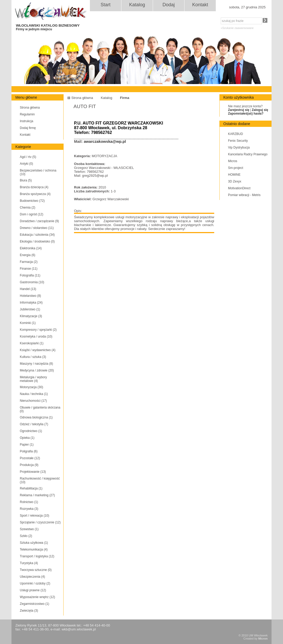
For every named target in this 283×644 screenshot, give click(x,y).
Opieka (27, 438)
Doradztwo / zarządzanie (39, 221)
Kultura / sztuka (33, 357)
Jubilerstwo (30, 309)
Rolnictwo (29, 502)
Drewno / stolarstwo (37, 228)
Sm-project (236, 168)
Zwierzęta (29, 611)
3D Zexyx (235, 181)
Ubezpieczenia (32, 577)
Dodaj (168, 5)
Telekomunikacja (34, 550)
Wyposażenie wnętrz (37, 597)
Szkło (26, 536)
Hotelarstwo (30, 296)
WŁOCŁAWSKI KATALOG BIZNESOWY (53, 27)
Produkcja (29, 465)
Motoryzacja (31, 387)
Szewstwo (29, 529)
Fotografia (30, 275)
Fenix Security (238, 141)
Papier (27, 445)
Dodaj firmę (28, 128)
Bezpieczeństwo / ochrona (38, 172)
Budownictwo (32, 201)
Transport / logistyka (37, 556)
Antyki (26, 164)
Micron (263, 639)
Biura (26, 180)
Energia (27, 255)
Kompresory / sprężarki (38, 330)
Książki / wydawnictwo (38, 350)
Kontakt (200, 5)
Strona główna (30, 108)
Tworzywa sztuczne (36, 570)
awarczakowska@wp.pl (105, 141)
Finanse (29, 269)
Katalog (137, 5)
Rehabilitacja (31, 488)
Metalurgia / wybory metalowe (33, 379)
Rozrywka (29, 509)
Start (106, 5)
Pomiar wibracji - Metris (244, 195)
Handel (28, 289)
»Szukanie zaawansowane (237, 28)
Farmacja (29, 262)
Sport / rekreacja (35, 516)
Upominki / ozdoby (35, 583)
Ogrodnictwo (31, 431)
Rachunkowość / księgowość (40, 480)
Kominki (28, 323)
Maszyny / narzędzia (36, 364)
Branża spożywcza (35, 194)
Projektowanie (33, 472)
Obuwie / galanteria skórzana (40, 409)
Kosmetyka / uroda (36, 336)
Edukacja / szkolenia (37, 235)
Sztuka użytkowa (34, 543)
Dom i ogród (32, 214)
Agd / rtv (28, 157)
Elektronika (31, 248)
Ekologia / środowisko (37, 241)
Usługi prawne (33, 590)
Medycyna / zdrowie (37, 370)
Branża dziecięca (34, 187)
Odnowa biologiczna (36, 417)
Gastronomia (32, 282)
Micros (233, 161)
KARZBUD (235, 134)
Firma (124, 98)
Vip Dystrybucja (239, 147)
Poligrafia (29, 451)
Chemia (27, 208)
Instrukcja (26, 121)
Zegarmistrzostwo (35, 604)
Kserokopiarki (32, 343)
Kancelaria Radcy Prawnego (248, 154)
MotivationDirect (239, 188)
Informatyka (31, 303)
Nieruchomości (33, 401)
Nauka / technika (34, 394)
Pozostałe (30, 458)
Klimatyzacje (31, 316)
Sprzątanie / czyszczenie (40, 522)
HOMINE (234, 175)
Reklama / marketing (37, 495)
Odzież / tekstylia (34, 424)
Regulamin (27, 114)
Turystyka (29, 563)
